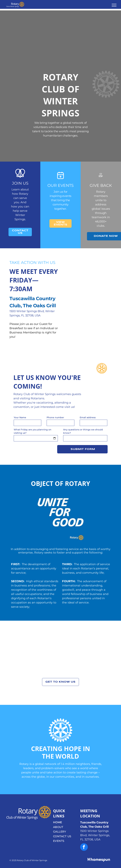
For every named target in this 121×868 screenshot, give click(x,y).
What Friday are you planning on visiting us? (33, 431)
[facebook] (84, 847)
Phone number (55, 417)
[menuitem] (66, 822)
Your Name (20, 417)
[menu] (114, 5)
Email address (88, 417)
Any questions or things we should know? (83, 431)
